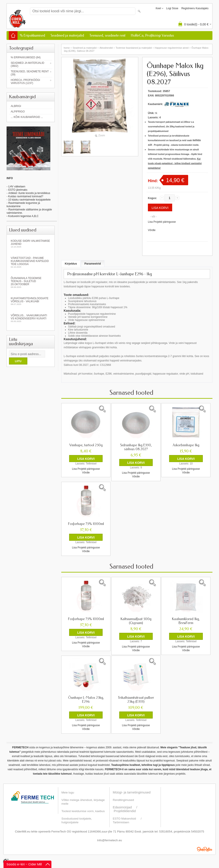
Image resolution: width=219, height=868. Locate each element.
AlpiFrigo (18, 112)
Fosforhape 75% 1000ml (86, 524)
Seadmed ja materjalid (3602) (27, 64)
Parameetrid (93, 264)
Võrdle (152, 230)
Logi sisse (172, 8)
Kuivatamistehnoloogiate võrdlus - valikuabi (31, 301)
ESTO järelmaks (18, 190)
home (67, 48)
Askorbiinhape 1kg (186, 445)
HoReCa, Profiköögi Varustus (152, 35)
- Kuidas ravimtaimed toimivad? (25, 196)
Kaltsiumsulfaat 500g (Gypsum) (136, 621)
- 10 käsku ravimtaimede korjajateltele (29, 200)
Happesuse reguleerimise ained (172, 48)
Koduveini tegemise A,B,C (23, 216)
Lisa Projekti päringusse (162, 222)
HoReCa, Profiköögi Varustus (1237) (25, 82)
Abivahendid (106, 48)
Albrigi (16, 106)
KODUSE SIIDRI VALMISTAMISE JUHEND (31, 244)
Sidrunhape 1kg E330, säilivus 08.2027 (136, 447)
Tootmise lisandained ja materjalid (134, 48)
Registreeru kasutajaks (195, 8)
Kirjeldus (71, 264)
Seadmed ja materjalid (67, 35)
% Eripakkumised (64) (26, 57)
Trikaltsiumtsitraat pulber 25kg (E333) (136, 700)
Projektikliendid (125, 811)
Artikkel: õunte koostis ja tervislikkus (29, 193)
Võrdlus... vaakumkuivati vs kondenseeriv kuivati (31, 318)
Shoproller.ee (205, 849)
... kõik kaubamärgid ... (27, 117)
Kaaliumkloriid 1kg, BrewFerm (186, 621)
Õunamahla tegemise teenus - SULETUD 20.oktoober (31, 282)
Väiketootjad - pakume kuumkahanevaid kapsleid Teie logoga (31, 262)
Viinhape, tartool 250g (86, 445)
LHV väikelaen (17, 187)
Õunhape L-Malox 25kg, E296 (86, 700)
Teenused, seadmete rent (107, 35)
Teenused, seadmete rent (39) (30, 73)
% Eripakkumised (32, 35)
